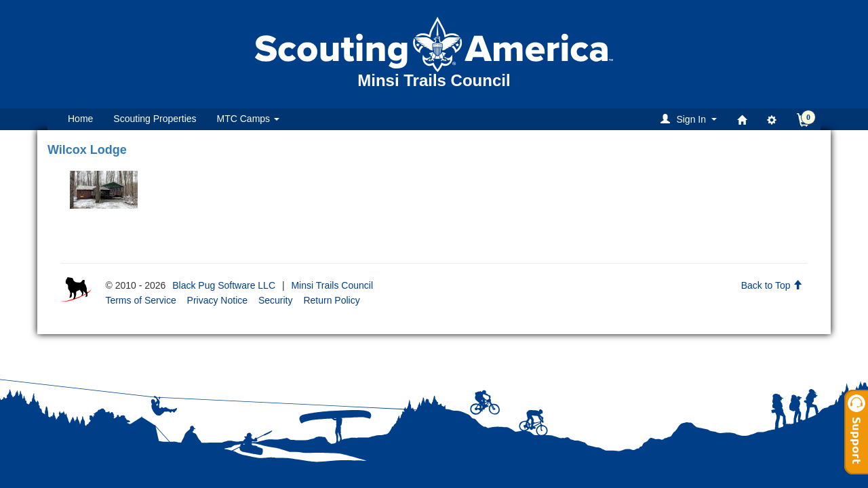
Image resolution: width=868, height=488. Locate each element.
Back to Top (772, 285)
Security (276, 300)
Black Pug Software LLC (224, 285)
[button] (691, 119)
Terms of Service (140, 300)
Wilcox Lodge (87, 150)
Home (80, 119)
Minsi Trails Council (332, 285)
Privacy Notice (217, 300)
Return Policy (331, 300)
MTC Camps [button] (248, 119)
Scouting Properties (155, 119)
